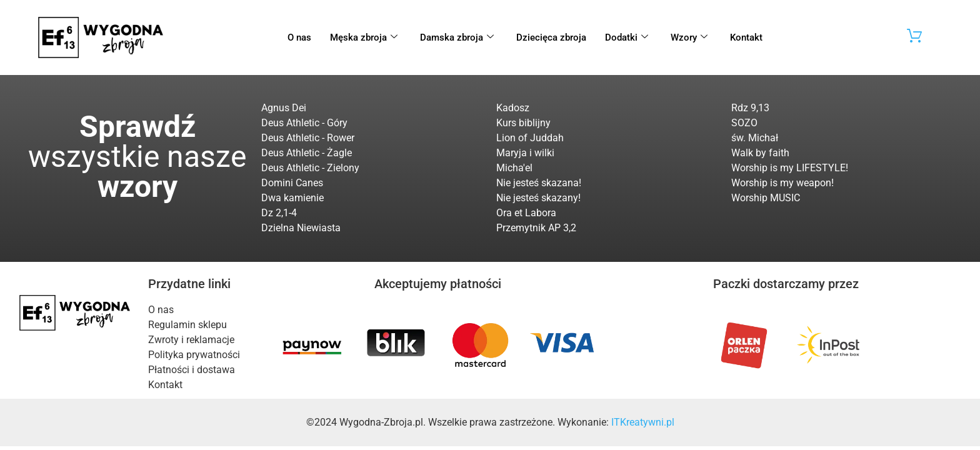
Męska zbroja (364, 37)
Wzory (689, 37)
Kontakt (746, 37)
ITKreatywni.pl (643, 422)
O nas (299, 37)
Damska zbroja (457, 37)
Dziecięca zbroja (551, 37)
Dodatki (627, 37)
